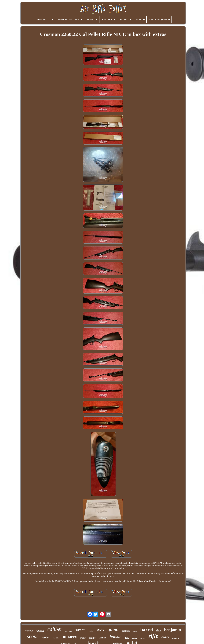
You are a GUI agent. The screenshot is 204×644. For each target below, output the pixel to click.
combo (103, 638)
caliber (55, 629)
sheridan (143, 638)
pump (135, 631)
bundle (92, 638)
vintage (29, 631)
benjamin (173, 630)
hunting (176, 638)
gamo (113, 629)
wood (83, 638)
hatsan (116, 637)
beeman (126, 631)
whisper (40, 631)
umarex (70, 637)
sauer (56, 637)
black (165, 637)
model (46, 637)
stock (100, 630)
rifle (153, 636)
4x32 (127, 638)
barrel (147, 629)
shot (159, 630)
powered (69, 631)
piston (135, 638)
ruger (91, 631)
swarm (80, 630)
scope (33, 636)
